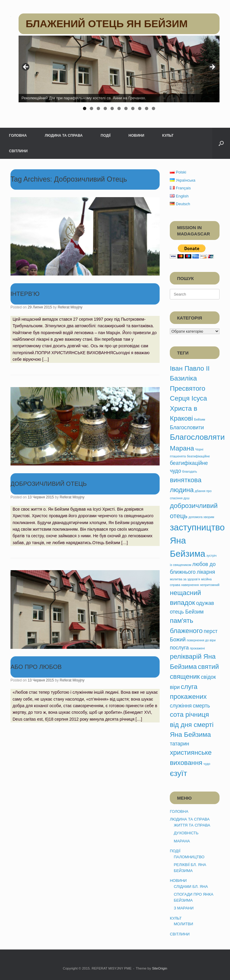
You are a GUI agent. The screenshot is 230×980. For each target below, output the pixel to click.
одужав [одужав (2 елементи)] (205, 603)
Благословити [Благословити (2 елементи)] (187, 427)
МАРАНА (182, 841)
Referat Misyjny (70, 307)
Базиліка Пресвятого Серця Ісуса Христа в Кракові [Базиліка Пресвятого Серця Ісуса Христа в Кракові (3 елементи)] (188, 398)
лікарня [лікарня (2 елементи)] (206, 572)
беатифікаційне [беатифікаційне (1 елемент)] (198, 456)
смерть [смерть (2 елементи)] (202, 706)
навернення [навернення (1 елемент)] (190, 585)
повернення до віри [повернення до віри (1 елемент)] (201, 640)
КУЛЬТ (168, 136)
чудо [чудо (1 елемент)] (207, 764)
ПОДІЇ (106, 136)
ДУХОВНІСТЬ (186, 833)
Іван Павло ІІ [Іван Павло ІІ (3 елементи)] (190, 368)
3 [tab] (98, 108)
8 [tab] (133, 108)
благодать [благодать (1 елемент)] (189, 471)
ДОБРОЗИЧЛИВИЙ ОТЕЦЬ (49, 484)
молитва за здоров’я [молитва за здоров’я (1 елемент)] (185, 579)
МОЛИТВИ (183, 924)
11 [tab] (153, 108)
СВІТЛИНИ (18, 151)
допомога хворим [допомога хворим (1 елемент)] (202, 517)
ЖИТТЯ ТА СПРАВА (192, 825)
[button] (221, 143)
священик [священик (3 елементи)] (185, 677)
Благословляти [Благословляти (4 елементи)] (197, 437)
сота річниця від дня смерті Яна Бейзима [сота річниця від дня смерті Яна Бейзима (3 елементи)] (192, 725)
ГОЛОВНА (18, 136)
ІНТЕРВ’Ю (25, 294)
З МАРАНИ (184, 908)
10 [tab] (147, 108)
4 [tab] (105, 108)
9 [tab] (140, 108)
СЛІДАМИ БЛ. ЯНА (191, 887)
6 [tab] (119, 108)
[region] (119, 75)
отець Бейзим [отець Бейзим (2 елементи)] (187, 612)
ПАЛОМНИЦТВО (189, 857)
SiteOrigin (160, 968)
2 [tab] (91, 108)
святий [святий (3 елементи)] (208, 667)
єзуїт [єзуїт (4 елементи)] (178, 773)
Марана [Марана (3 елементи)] (182, 448)
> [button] (212, 67)
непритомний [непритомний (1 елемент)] (209, 585)
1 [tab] (85, 108)
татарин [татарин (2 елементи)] (179, 744)
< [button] (26, 67)
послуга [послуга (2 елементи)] (179, 648)
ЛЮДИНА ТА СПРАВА (64, 136)
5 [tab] (112, 108)
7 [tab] (126, 108)
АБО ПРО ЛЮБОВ (36, 667)
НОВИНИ (136, 136)
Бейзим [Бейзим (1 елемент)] (200, 419)
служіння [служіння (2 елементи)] (181, 706)
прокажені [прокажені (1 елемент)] (197, 648)
